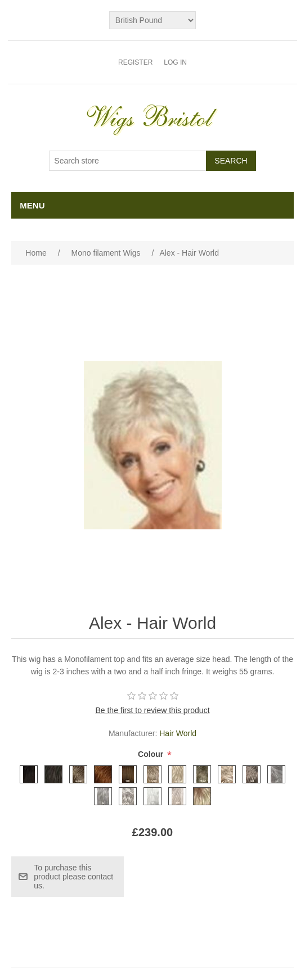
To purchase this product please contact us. (73, 877)
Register (135, 62)
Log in (175, 62)
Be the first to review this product (152, 710)
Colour (152, 755)
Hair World (178, 733)
